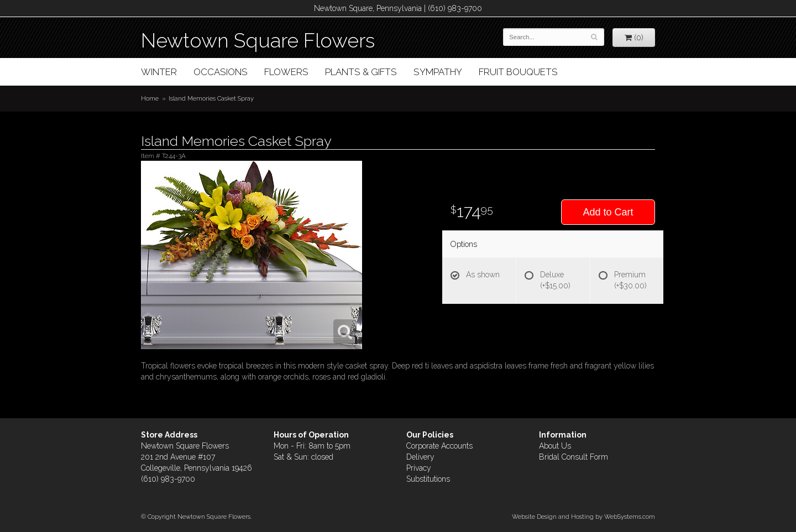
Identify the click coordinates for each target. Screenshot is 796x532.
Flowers (286, 72)
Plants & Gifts (361, 72)
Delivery (420, 457)
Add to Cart (608, 212)
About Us (555, 446)
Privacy (419, 468)
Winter (159, 72)
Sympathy (438, 72)
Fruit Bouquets (518, 72)
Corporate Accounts (439, 446)
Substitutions (428, 479)
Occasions (221, 72)
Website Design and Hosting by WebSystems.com (583, 517)
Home (150, 98)
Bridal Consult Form (574, 457)
